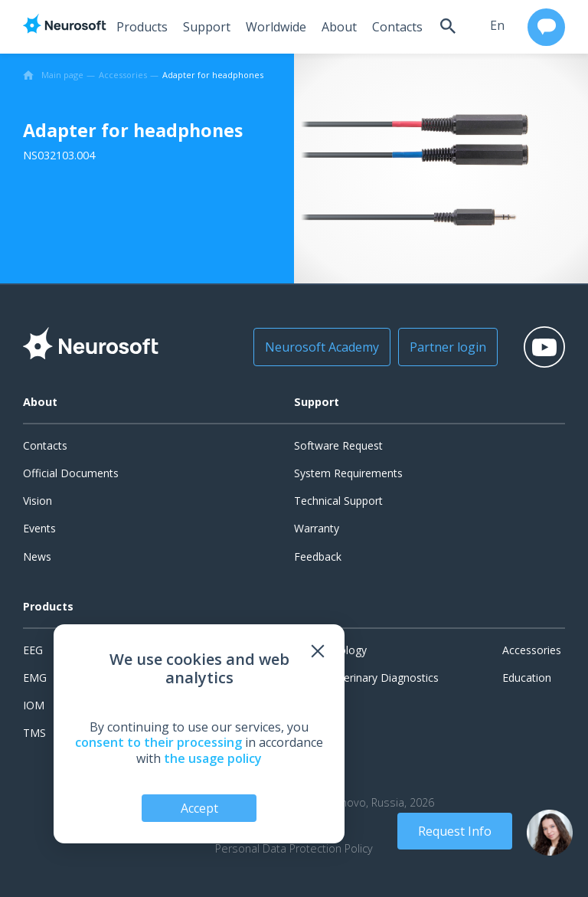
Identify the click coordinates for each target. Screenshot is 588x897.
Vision (38, 501)
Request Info (455, 831)
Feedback (318, 557)
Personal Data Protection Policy (294, 849)
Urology (347, 650)
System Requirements (348, 473)
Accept (199, 808)
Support (202, 27)
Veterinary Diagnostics (383, 678)
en (495, 25)
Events (39, 528)
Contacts (393, 27)
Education (527, 678)
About (335, 27)
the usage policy (213, 758)
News (37, 557)
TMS (34, 733)
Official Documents (71, 473)
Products (137, 27)
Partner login (439, 347)
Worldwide (271, 27)
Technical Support (338, 501)
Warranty (317, 528)
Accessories (532, 650)
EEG (33, 650)
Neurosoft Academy (314, 347)
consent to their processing (158, 742)
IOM (34, 705)
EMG (35, 678)
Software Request (338, 445)
